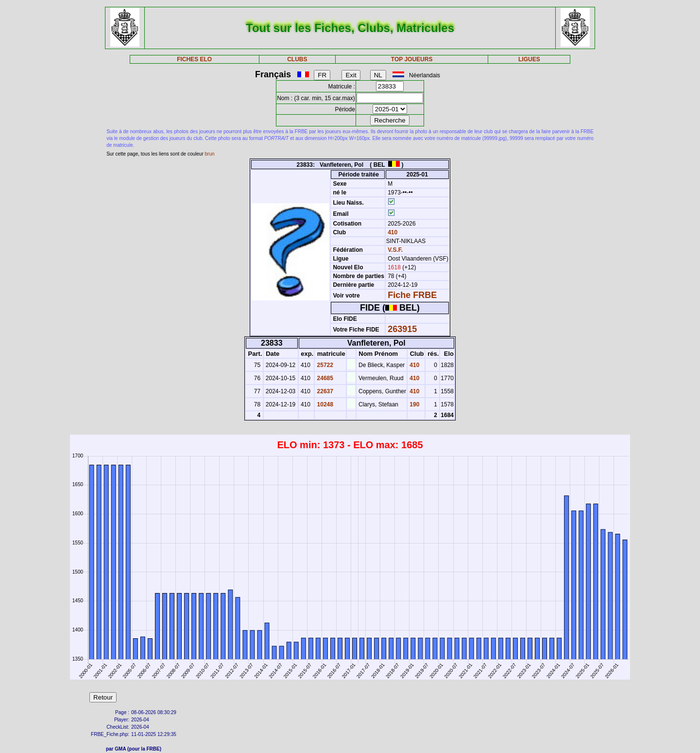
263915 (402, 329)
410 (392, 232)
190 (414, 404)
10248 (324, 404)
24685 (324, 378)
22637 (324, 391)
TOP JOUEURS (412, 59)
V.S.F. (395, 250)
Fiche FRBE (412, 295)
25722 (324, 365)
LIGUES (529, 59)
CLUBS (297, 59)
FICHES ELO (194, 59)
